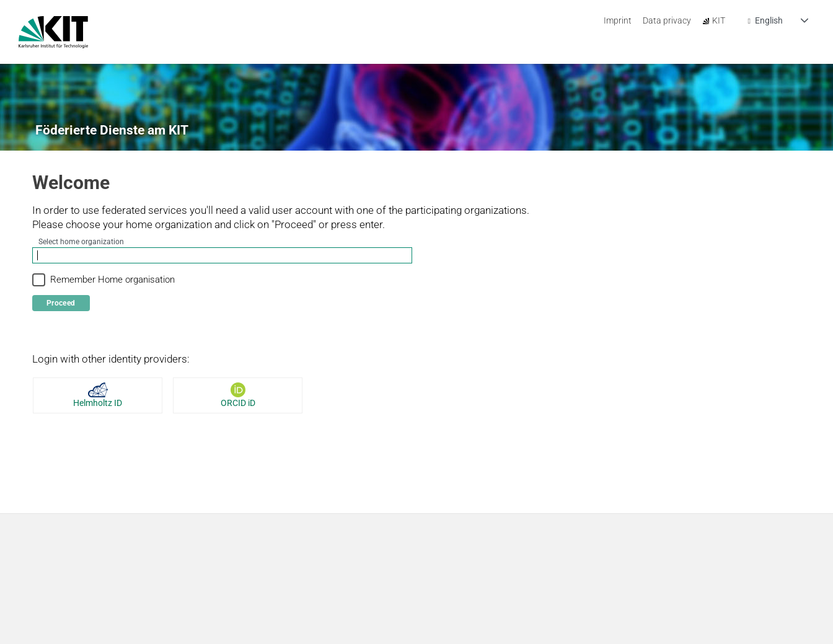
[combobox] (222, 256)
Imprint (618, 20)
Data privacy (667, 20)
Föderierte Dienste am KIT (112, 130)
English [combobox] (769, 21)
